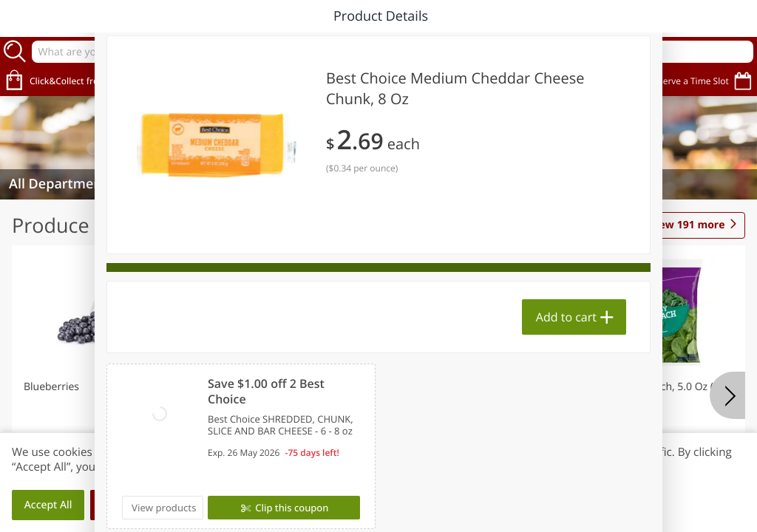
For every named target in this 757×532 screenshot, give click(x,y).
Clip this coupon (291, 508)
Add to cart (566, 317)
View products (164, 508)
